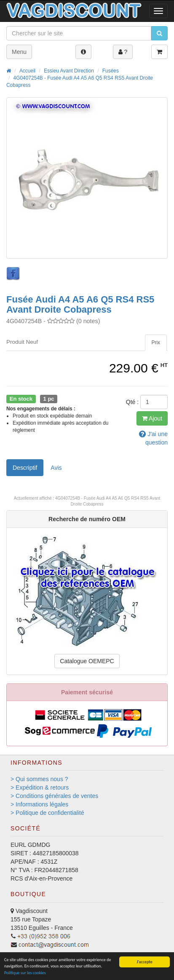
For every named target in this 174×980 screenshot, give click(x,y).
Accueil (27, 71)
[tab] (156, 343)
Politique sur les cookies (25, 974)
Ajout (152, 418)
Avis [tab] (56, 468)
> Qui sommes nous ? (39, 779)
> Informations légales (39, 804)
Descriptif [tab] (25, 468)
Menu (19, 52)
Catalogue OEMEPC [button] (87, 661)
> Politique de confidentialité (47, 813)
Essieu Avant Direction (69, 71)
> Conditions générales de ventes (54, 796)
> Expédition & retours (40, 787)
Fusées (111, 71)
